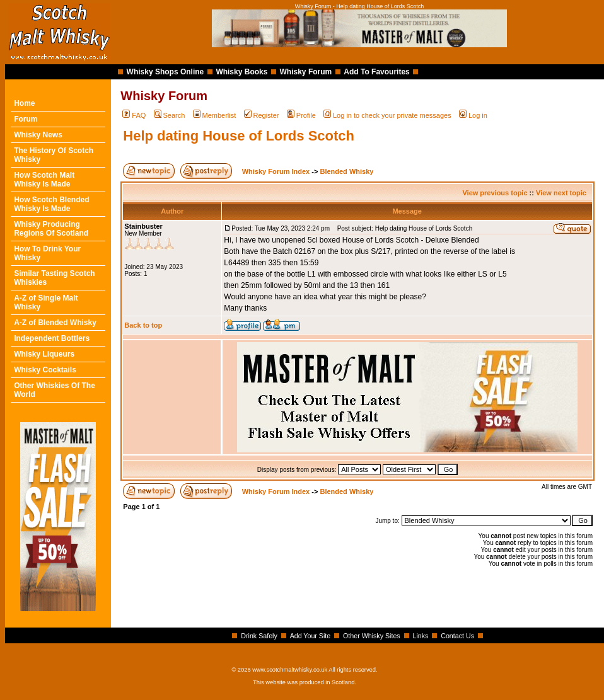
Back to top (143, 325)
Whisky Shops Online (166, 72)
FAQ (134, 115)
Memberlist (215, 115)
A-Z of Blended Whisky (55, 323)
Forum (26, 119)
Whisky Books (241, 72)
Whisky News (38, 135)
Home (24, 103)
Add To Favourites (376, 72)
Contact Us (457, 636)
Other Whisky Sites (372, 636)
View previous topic (495, 193)
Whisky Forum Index (276, 171)
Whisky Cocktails (45, 370)
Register (262, 115)
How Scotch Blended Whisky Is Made (51, 204)
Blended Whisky (346, 171)
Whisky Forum (306, 72)
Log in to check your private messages (387, 115)
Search (170, 115)
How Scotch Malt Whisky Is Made (44, 180)
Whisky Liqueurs (44, 354)
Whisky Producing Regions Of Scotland (51, 229)
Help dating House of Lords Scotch (239, 136)
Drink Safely (259, 636)
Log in (473, 115)
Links (421, 636)
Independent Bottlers (52, 338)
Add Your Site (311, 636)
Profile (301, 115)
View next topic (561, 193)
